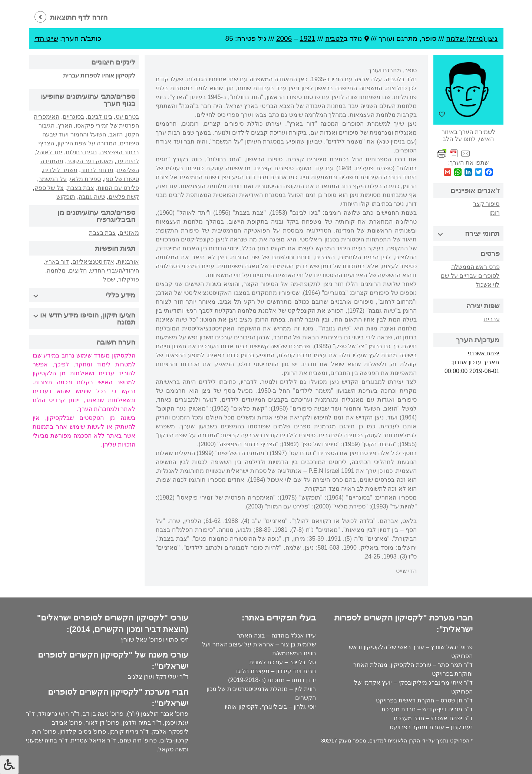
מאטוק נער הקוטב (90, 161)
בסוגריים (73, 117)
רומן (495, 213)
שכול (109, 279)
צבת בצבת (81, 188)
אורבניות (128, 262)
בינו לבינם (100, 117)
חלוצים (78, 271)
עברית (492, 319)
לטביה (334, 38)
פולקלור (129, 279)
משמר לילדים (60, 170)
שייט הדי (46, 38)
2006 (284, 38)
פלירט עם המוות (118, 188)
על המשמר (52, 179)
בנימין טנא (392, 141)
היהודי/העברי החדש (115, 271)
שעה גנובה (92, 197)
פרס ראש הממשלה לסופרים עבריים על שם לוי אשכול (470, 276)
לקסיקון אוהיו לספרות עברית (99, 75)
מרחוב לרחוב (97, 170)
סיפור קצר (486, 204)
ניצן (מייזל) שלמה (472, 38)
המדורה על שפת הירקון (87, 143)
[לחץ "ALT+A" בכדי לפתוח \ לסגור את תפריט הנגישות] (9, 765)
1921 (307, 38)
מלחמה (56, 271)
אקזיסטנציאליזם (93, 262)
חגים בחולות (81, 152)
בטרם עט (127, 117)
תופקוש (66, 197)
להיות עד (128, 161)
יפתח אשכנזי (484, 353)
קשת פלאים (124, 197)
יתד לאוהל (49, 152)
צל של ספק (49, 188)
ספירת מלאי (85, 179)
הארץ (65, 126)
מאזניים (129, 233)
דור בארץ (57, 262)
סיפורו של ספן (122, 179)
